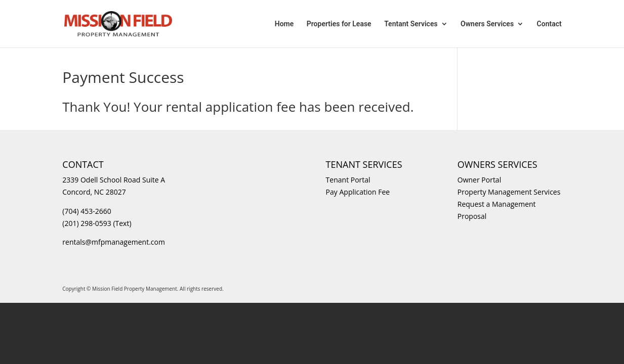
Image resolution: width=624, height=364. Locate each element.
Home (284, 24)
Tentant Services (411, 24)
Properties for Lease (339, 24)
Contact (549, 24)
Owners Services (487, 24)
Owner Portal (479, 180)
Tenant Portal (348, 180)
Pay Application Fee (358, 192)
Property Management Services (509, 192)
